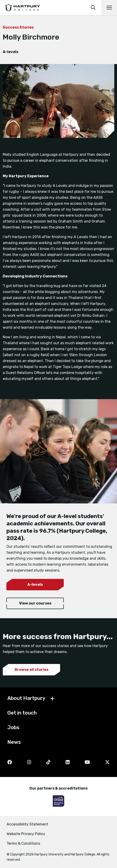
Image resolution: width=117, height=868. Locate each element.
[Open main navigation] (109, 8)
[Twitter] (107, 762)
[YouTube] (87, 762)
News (14, 742)
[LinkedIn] (68, 762)
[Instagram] (29, 762)
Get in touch (22, 713)
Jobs (13, 727)
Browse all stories (32, 670)
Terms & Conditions (23, 843)
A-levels (35, 584)
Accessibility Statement (27, 824)
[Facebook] (10, 762)
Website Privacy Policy (26, 834)
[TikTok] (48, 762)
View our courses (35, 603)
